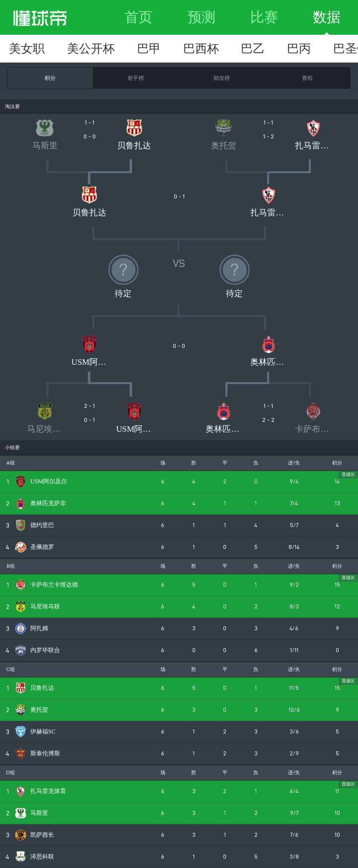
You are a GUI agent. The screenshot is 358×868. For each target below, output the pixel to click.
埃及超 (144, 49)
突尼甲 (202, 49)
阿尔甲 (260, 49)
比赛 (264, 17)
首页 (139, 17)
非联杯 (28, 49)
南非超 (318, 49)
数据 (327, 17)
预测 (202, 17)
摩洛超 (86, 49)
